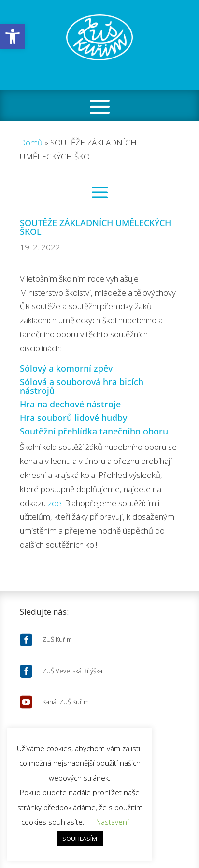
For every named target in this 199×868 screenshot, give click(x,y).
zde (55, 503)
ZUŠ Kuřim (57, 639)
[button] (13, 37)
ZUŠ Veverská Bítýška (72, 671)
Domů (31, 142)
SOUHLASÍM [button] (80, 839)
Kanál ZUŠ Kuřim (66, 702)
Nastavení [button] (112, 822)
